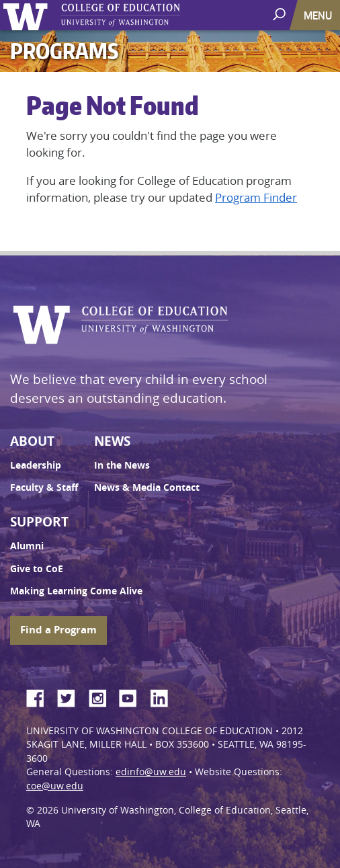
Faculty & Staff (44, 487)
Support (39, 522)
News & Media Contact (147, 487)
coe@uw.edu (55, 786)
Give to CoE (37, 569)
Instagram (102, 696)
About (32, 441)
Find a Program (58, 630)
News (112, 441)
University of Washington (28, 15)
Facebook (40, 696)
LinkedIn (164, 696)
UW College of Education (144, 15)
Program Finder (256, 197)
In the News (122, 465)
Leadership (36, 465)
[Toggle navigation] (319, 15)
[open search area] (281, 14)
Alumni (27, 546)
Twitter (71, 696)
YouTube (133, 696)
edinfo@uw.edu (151, 772)
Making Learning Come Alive (76, 591)
